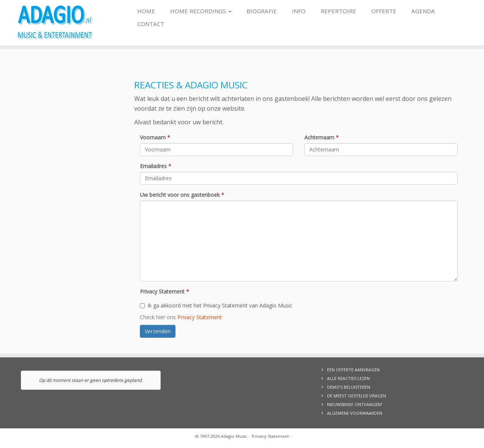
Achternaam (322, 137)
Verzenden (158, 331)
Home (146, 11)
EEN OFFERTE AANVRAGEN (353, 370)
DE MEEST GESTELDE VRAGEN (357, 396)
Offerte (384, 11)
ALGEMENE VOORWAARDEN (355, 413)
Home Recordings (201, 11)
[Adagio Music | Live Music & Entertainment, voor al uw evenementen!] (56, 23)
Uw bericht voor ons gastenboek (182, 195)
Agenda (423, 11)
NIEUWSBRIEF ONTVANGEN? (355, 404)
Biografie (262, 11)
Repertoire (338, 11)
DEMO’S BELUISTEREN (349, 387)
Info (299, 11)
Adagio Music (234, 436)
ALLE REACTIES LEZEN (348, 378)
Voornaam (155, 137)
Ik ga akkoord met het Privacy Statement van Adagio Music (216, 305)
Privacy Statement (164, 291)
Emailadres (156, 166)
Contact (151, 24)
